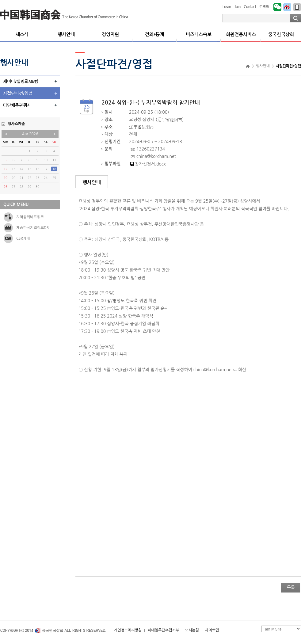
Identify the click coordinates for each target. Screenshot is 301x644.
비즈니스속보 (199, 34)
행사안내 (66, 34)
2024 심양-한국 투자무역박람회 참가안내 (151, 102)
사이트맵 (212, 630)
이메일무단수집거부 (163, 630)
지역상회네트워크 (30, 217)
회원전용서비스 (241, 34)
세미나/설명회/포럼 (21, 81)
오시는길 (192, 630)
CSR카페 (23, 238)
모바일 (297, 7)
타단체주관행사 (17, 105)
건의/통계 (154, 34)
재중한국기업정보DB (32, 228)
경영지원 (110, 34)
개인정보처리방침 (128, 630)
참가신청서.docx (150, 164)
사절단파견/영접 (18, 93)
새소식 (22, 34)
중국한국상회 (64, 15)
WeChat (277, 7)
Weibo (287, 7)
